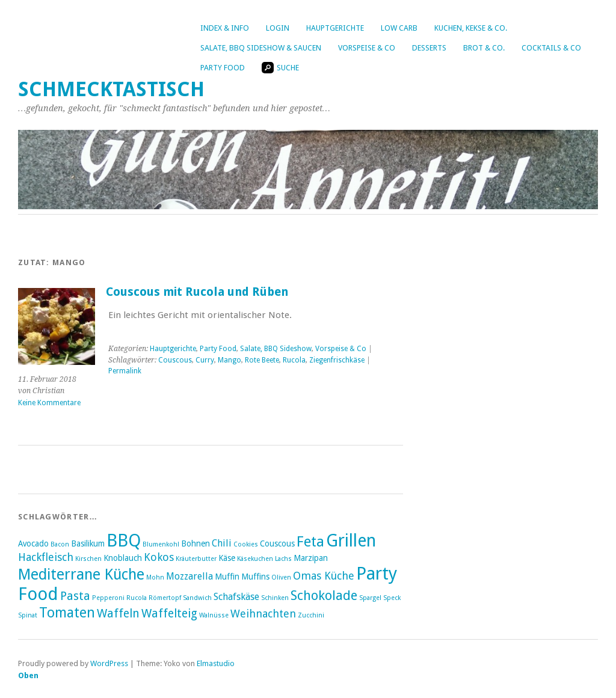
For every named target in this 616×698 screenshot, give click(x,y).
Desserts (429, 48)
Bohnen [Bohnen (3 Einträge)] (196, 543)
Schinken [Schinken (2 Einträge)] (275, 598)
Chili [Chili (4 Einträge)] (222, 543)
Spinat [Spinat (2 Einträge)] (28, 615)
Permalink (125, 371)
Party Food (223, 68)
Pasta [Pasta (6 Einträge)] (75, 596)
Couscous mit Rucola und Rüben (197, 292)
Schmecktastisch (111, 89)
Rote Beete (262, 360)
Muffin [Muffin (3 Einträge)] (227, 577)
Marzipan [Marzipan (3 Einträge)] (311, 558)
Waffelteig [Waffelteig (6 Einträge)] (169, 614)
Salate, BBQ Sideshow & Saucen (261, 48)
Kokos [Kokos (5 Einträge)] (159, 557)
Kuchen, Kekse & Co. (471, 28)
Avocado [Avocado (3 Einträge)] (33, 543)
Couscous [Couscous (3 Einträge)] (277, 543)
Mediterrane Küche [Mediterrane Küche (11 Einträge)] (81, 574)
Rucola (294, 360)
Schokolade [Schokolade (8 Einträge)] (324, 595)
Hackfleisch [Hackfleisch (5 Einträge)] (46, 557)
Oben (28, 675)
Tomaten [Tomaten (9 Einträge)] (67, 613)
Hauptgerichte (335, 28)
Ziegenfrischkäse (337, 360)
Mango (229, 360)
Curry (205, 360)
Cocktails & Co (551, 48)
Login (278, 28)
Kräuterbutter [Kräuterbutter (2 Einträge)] (196, 559)
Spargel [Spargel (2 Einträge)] (370, 598)
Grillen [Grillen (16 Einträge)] (351, 540)
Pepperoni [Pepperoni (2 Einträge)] (108, 598)
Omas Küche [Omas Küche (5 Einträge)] (324, 576)
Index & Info (225, 28)
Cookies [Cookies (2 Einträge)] (246, 544)
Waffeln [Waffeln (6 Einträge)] (118, 614)
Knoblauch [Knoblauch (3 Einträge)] (123, 558)
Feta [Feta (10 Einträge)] (310, 542)
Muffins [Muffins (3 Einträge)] (255, 577)
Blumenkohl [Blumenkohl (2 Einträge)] (161, 544)
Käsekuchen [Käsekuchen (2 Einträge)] (255, 559)
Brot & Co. (484, 48)
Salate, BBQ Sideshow (276, 349)
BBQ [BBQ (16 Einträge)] (124, 540)
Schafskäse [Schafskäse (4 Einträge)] (236, 597)
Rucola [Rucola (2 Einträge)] (137, 598)
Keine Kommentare (49, 403)
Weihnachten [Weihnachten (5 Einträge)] (263, 614)
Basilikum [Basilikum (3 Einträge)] (88, 543)
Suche (280, 68)
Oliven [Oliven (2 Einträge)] (281, 577)
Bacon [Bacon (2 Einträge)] (60, 544)
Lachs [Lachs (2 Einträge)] (283, 559)
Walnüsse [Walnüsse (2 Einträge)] (214, 615)
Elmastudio (216, 663)
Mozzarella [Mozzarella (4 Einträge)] (189, 576)
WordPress (109, 663)
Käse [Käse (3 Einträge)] (227, 558)
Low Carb (399, 28)
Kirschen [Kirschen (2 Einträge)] (88, 559)
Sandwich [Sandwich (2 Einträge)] (197, 598)
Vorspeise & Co (367, 48)
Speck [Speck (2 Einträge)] (392, 598)
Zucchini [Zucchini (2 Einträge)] (311, 615)
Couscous (175, 360)
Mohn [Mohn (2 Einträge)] (155, 577)
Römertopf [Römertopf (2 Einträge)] (165, 598)
